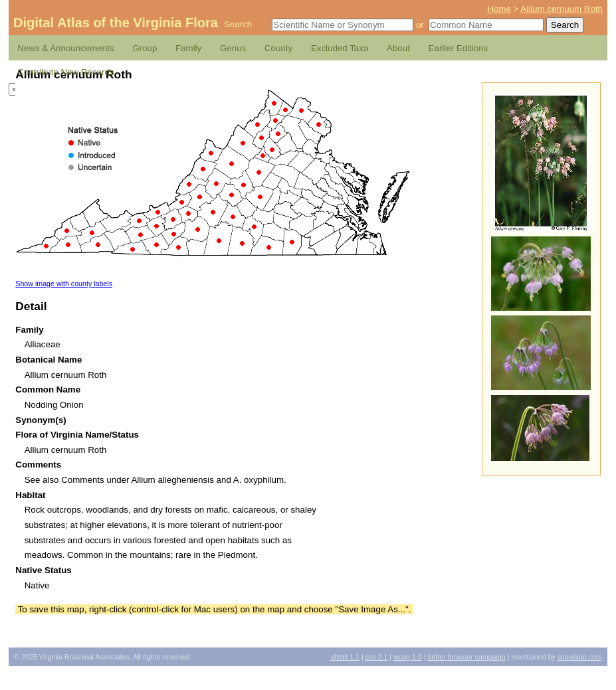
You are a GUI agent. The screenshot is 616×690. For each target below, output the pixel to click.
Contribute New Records (65, 72)
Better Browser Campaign (466, 657)
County (278, 48)
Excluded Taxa (340, 48)
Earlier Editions (459, 48)
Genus (233, 48)
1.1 (345, 657)
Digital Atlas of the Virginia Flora (116, 23)
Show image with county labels (64, 284)
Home (499, 9)
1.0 (408, 657)
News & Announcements (65, 48)
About (398, 48)
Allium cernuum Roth (562, 9)
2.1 (377, 657)
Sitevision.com (580, 657)
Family (188, 48)
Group (145, 48)
